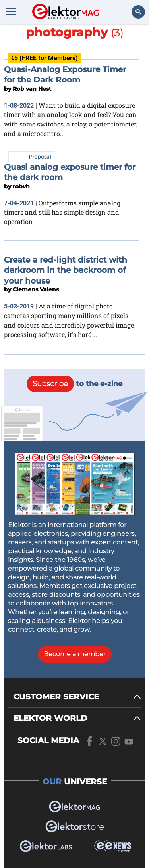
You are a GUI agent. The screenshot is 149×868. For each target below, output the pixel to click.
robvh (21, 186)
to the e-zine (74, 384)
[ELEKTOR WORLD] (77, 718)
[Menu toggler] (11, 11)
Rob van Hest (32, 89)
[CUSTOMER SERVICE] (77, 697)
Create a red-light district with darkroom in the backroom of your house (66, 270)
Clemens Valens (36, 289)
